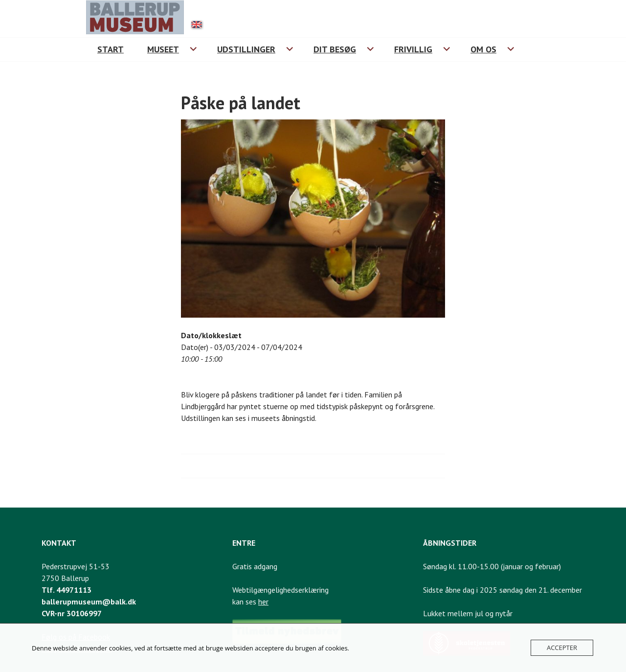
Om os (483, 49)
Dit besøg (335, 49)
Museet (163, 49)
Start (111, 49)
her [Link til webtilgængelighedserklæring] (263, 602)
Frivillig (413, 49)
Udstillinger (246, 49)
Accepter (562, 648)
